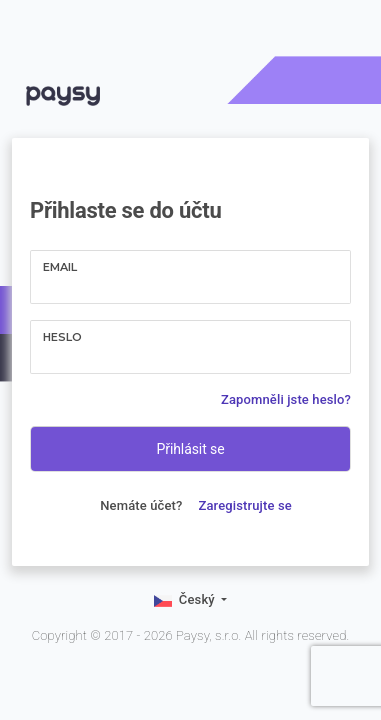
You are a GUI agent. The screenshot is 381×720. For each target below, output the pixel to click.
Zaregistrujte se (245, 505)
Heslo (62, 337)
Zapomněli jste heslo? (286, 399)
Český (186, 601)
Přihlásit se (190, 449)
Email (60, 267)
